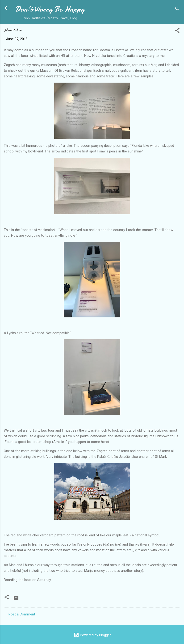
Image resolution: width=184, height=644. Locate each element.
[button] (177, 31)
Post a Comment (22, 614)
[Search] (177, 10)
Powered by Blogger (92, 635)
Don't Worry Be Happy (50, 9)
